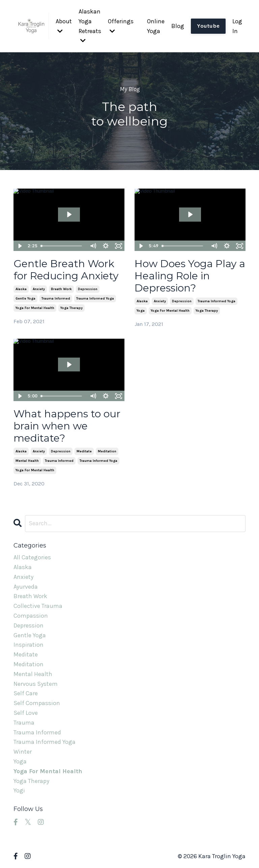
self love (26, 713)
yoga (141, 311)
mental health (27, 461)
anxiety (39, 289)
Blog (178, 26)
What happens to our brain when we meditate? (67, 426)
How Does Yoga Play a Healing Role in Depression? (190, 276)
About (64, 26)
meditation (107, 451)
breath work (61, 289)
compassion (31, 616)
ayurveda (26, 587)
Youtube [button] (208, 26)
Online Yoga (156, 26)
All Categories (32, 557)
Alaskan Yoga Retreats (90, 26)
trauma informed (56, 299)
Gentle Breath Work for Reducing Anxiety (66, 270)
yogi (19, 790)
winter (23, 752)
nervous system (36, 684)
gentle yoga (25, 299)
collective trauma (38, 606)
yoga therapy (71, 308)
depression (88, 289)
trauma (24, 723)
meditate (84, 451)
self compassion (37, 703)
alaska (21, 289)
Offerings (121, 26)
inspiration (28, 645)
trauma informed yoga (95, 299)
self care (26, 693)
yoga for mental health (35, 308)
